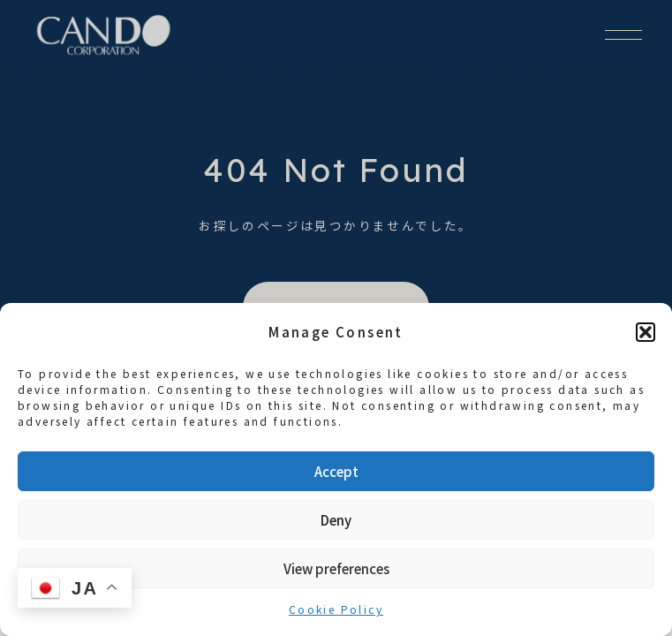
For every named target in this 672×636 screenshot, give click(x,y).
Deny (336, 520)
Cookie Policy (336, 609)
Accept (336, 471)
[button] (646, 332)
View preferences (336, 568)
